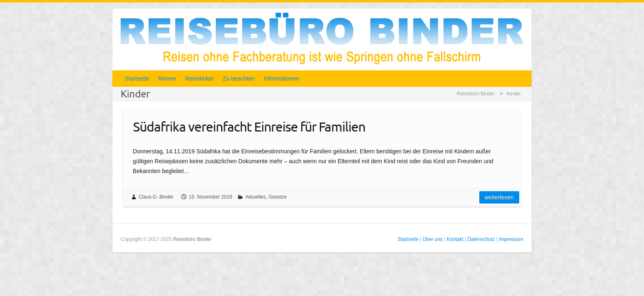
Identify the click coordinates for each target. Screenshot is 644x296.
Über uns (433, 239)
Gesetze (278, 197)
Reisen (167, 79)
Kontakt (455, 239)
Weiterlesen (499, 197)
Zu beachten (239, 79)
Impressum (511, 239)
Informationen (282, 79)
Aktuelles (255, 197)
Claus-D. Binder (156, 197)
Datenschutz (481, 239)
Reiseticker (199, 79)
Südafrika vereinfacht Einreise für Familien (249, 126)
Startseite (137, 79)
